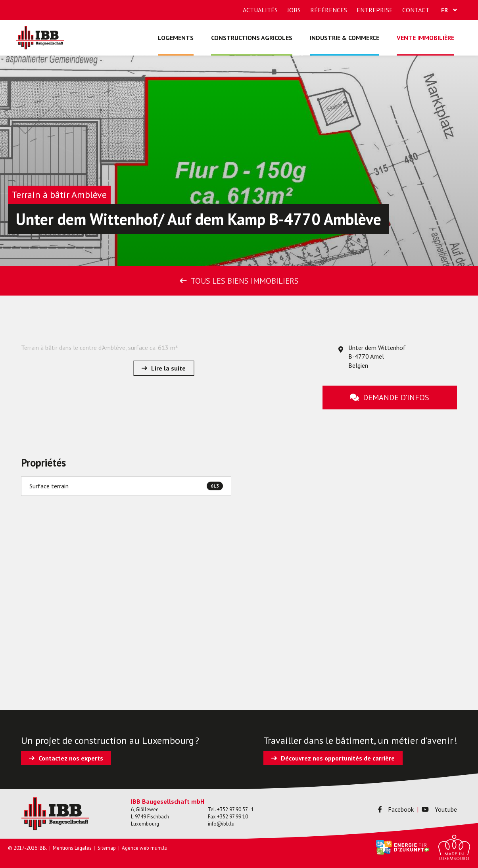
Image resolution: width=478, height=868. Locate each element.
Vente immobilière (425, 38)
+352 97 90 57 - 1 (235, 809)
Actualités (260, 10)
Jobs (294, 10)
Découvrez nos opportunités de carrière (338, 758)
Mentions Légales (72, 848)
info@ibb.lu (221, 824)
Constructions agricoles (252, 38)
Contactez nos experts (71, 758)
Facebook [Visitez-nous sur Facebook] (396, 809)
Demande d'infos (396, 398)
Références (329, 10)
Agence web (135, 848)
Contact (416, 10)
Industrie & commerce (345, 38)
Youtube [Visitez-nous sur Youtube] (439, 809)
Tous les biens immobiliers (245, 281)
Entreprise (375, 10)
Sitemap (107, 848)
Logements (176, 38)
